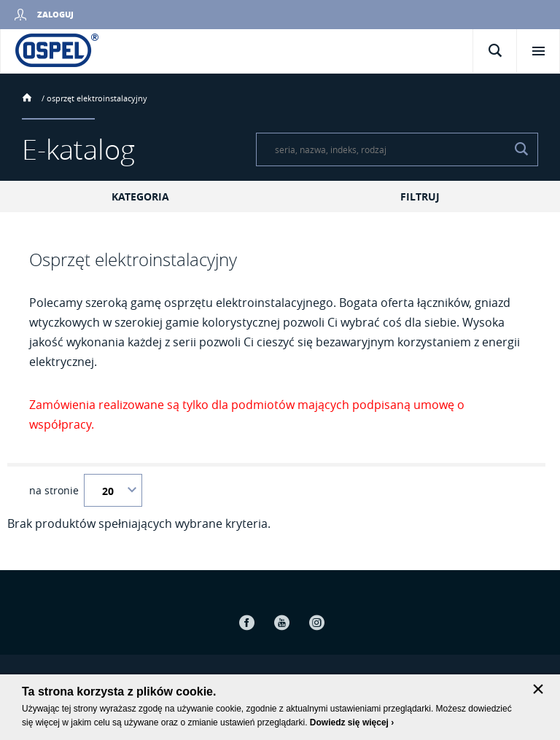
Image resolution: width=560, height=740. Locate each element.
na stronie (54, 491)
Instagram (316, 622)
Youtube (281, 622)
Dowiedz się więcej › (352, 723)
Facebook (246, 622)
